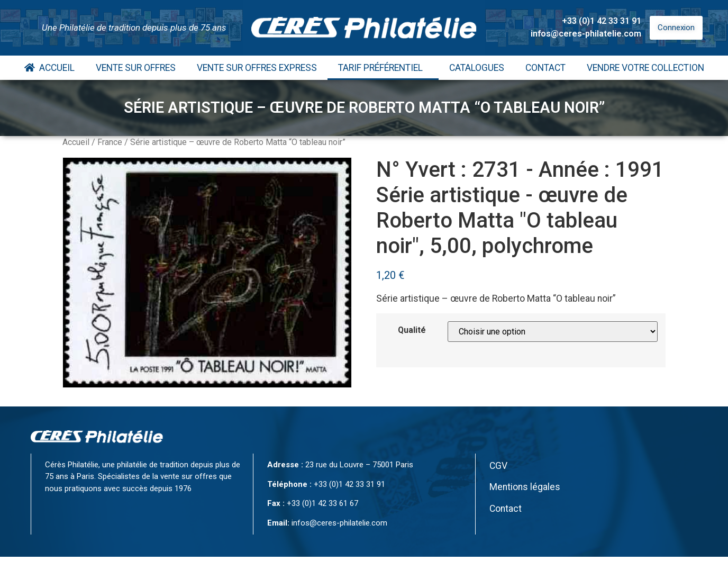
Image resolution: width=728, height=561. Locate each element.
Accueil (49, 68)
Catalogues (477, 68)
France (110, 142)
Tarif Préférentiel (383, 68)
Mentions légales (525, 487)
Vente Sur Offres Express (257, 68)
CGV (498, 466)
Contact (545, 68)
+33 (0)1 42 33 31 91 (602, 21)
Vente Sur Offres (136, 68)
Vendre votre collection (645, 68)
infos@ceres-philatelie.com (586, 34)
